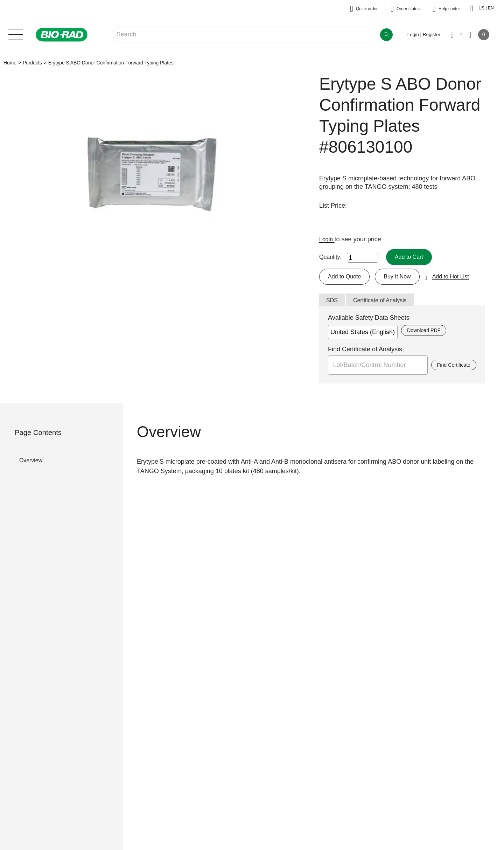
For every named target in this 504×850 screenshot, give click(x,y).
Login (328, 239)
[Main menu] (16, 34)
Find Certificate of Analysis (365, 352)
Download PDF (426, 333)
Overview (31, 462)
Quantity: (330, 257)
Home (10, 63)
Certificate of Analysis (385, 302)
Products (32, 63)
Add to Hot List (460, 277)
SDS (333, 302)
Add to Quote (346, 277)
